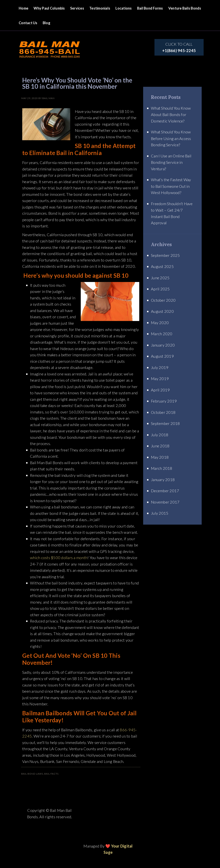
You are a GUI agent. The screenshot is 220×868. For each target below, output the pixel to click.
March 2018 (162, 468)
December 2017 (165, 491)
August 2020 (162, 311)
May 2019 (160, 379)
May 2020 (160, 323)
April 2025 (160, 289)
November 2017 (165, 502)
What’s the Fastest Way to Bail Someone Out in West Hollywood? (171, 186)
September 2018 (165, 423)
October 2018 (163, 412)
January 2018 (163, 480)
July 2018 (160, 435)
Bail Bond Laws (32, 774)
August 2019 (162, 356)
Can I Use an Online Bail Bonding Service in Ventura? (171, 162)
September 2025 (165, 255)
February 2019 (164, 401)
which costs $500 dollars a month (59, 558)
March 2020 (162, 334)
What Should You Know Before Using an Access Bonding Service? (171, 138)
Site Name (50, 43)
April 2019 (160, 390)
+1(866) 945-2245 (179, 51)
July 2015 (160, 513)
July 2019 (160, 367)
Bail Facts (51, 774)
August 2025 (162, 266)
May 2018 (160, 457)
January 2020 (163, 345)
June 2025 (160, 278)
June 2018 (160, 446)
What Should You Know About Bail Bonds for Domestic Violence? (171, 114)
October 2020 (163, 300)
